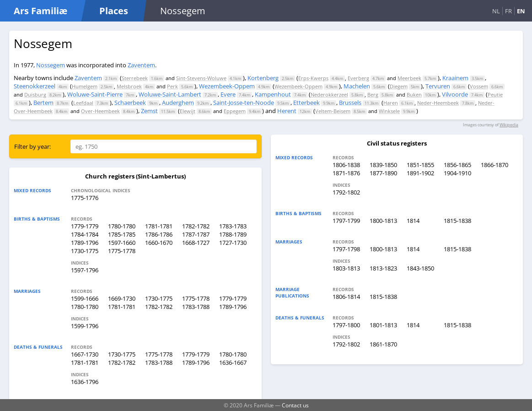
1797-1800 (346, 325)
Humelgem (85, 86)
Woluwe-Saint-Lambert (170, 94)
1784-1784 (85, 234)
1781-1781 (159, 226)
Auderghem (178, 103)
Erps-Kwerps (313, 78)
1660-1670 (159, 243)
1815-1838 (457, 221)
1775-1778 (122, 251)
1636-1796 (85, 382)
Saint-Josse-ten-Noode (244, 103)
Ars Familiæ (40, 11)
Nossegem (51, 65)
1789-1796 (85, 243)
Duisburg (35, 95)
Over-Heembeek (100, 111)
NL (496, 11)
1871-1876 (346, 173)
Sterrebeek (135, 78)
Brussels (350, 103)
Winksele (389, 111)
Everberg (358, 78)
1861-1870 (383, 344)
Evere (228, 94)
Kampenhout (273, 94)
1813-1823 (383, 268)
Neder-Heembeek (438, 103)
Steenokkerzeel (35, 86)
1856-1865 (457, 165)
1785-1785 (122, 234)
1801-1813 (383, 325)
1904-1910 (457, 173)
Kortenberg (263, 78)
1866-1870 (494, 165)
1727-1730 (233, 243)
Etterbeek (306, 103)
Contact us (295, 405)
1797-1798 (346, 249)
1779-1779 (85, 226)
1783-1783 (233, 226)
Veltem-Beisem (333, 111)
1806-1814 (346, 297)
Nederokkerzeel (329, 95)
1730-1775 (85, 251)
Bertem (43, 103)
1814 (413, 221)
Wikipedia (509, 125)
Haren (391, 103)
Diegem (399, 86)
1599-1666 (85, 298)
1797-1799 (346, 221)
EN (521, 11)
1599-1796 (85, 326)
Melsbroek (129, 86)
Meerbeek (409, 78)
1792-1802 (346, 192)
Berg (373, 95)
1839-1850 (383, 165)
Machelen (357, 86)
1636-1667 (233, 362)
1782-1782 (196, 226)
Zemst (149, 111)
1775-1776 (85, 198)
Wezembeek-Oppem (227, 86)
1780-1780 (122, 226)
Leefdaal (83, 103)
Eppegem (235, 111)
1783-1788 (196, 307)
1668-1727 (196, 243)
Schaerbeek (130, 103)
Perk (172, 86)
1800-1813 (383, 221)
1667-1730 (85, 354)
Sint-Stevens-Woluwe (201, 78)
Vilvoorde (455, 94)
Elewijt (188, 111)
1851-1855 (420, 165)
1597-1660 (122, 243)
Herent (287, 111)
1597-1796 (85, 270)
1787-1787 (196, 234)
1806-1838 (346, 165)
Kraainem (455, 78)
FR (508, 11)
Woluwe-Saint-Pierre (95, 94)
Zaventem (141, 65)
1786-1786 (159, 234)
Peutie (495, 95)
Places (114, 11)
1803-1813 (346, 268)
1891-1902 (420, 173)
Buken (414, 95)
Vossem (479, 86)
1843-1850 (420, 268)
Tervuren (438, 86)
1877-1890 (383, 173)
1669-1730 (122, 298)
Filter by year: (32, 146)
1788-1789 (233, 234)
